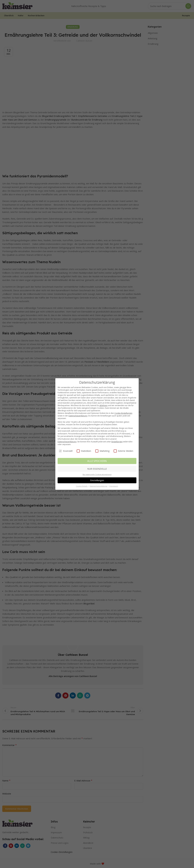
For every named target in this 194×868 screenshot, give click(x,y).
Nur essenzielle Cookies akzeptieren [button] (97, 474)
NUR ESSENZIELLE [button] (97, 469)
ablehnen (103, 405)
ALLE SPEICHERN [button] (97, 461)
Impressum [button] (114, 486)
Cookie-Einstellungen (123, 413)
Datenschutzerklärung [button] (99, 486)
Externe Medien (123, 451)
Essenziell (66, 451)
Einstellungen (117, 442)
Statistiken (84, 451)
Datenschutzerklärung (78, 416)
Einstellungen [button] (97, 480)
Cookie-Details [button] (82, 486)
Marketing (102, 451)
